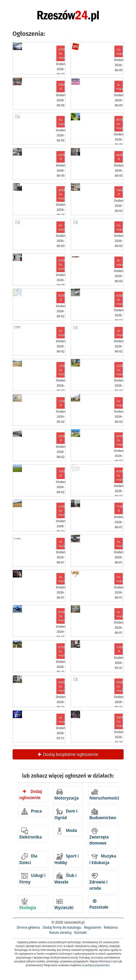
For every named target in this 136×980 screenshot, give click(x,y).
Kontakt (81, 932)
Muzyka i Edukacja (103, 859)
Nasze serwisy (60, 932)
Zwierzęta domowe (99, 837)
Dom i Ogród (66, 814)
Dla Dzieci (28, 859)
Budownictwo (103, 814)
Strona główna (28, 927)
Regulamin (93, 927)
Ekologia (28, 904)
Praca (32, 811)
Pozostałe (99, 904)
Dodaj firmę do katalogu (62, 927)
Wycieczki (64, 904)
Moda (67, 831)
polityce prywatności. (98, 965)
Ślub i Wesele (66, 879)
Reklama (111, 927)
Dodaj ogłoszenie (31, 795)
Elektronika (31, 834)
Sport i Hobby (67, 859)
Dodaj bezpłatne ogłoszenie (68, 754)
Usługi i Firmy (33, 879)
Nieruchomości (104, 795)
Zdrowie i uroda (99, 882)
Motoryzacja (67, 795)
